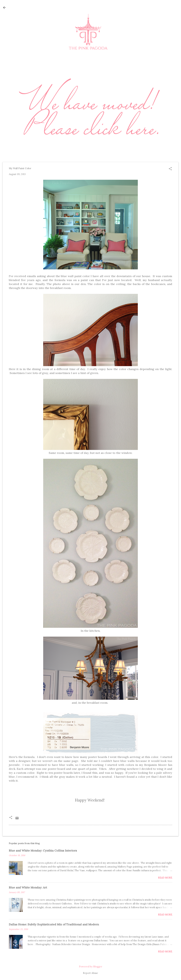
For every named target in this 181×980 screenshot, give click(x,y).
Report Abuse (90, 973)
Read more (165, 878)
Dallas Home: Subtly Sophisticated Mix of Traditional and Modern (54, 924)
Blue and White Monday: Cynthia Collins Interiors (43, 851)
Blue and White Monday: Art (28, 887)
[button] (170, 169)
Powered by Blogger (91, 967)
